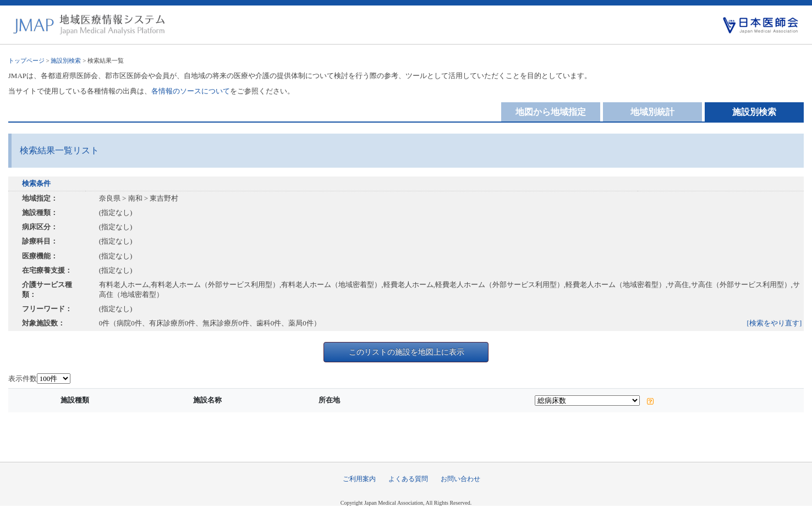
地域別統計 (652, 112)
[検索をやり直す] (775, 323)
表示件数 (23, 379)
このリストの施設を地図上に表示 (407, 352)
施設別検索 (66, 60)
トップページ (26, 60)
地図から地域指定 (551, 112)
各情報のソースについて (191, 91)
